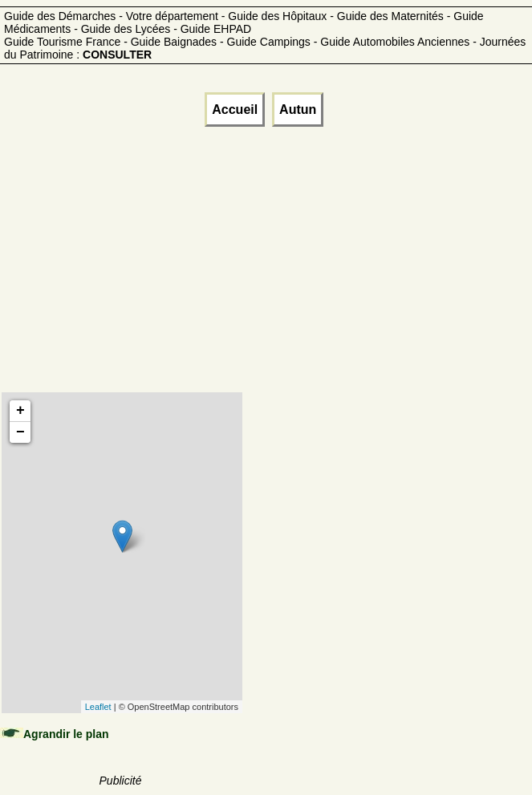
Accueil (235, 110)
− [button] (20, 432)
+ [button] (20, 411)
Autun (298, 110)
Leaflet (98, 707)
